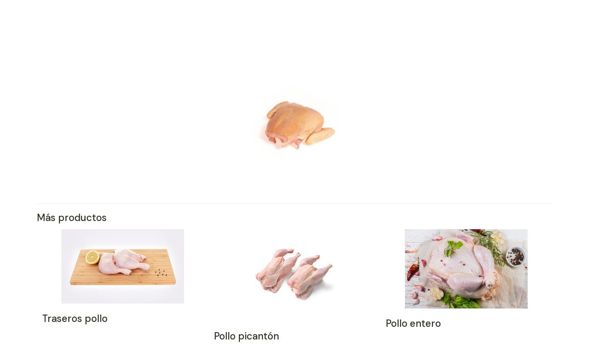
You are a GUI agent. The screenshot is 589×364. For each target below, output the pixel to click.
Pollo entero (413, 323)
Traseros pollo (75, 318)
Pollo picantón (246, 336)
